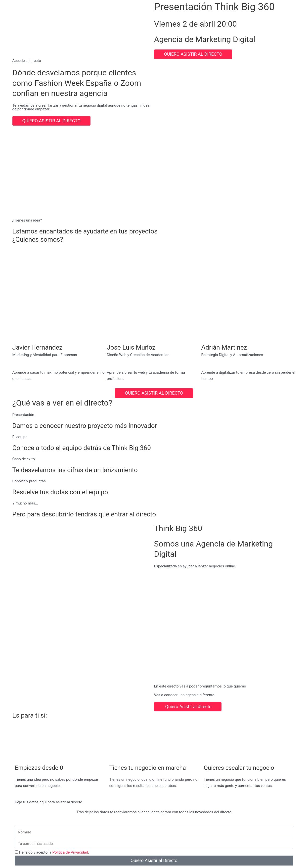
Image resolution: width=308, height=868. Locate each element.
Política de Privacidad (70, 852)
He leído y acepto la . (54, 852)
